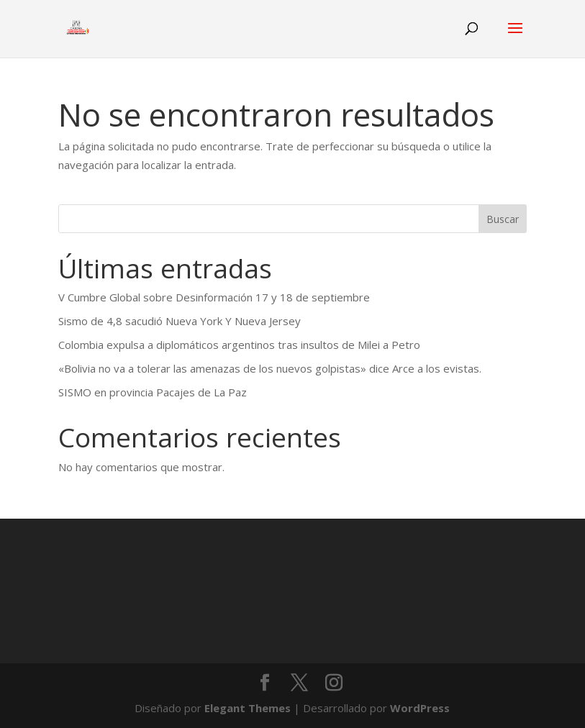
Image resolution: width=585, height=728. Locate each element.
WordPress (420, 708)
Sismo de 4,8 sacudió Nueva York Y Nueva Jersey (180, 321)
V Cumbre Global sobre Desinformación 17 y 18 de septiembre (214, 297)
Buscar (503, 219)
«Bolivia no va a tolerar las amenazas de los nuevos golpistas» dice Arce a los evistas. (270, 368)
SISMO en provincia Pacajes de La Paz (153, 392)
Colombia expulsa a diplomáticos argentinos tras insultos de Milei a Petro (239, 345)
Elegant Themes (248, 708)
